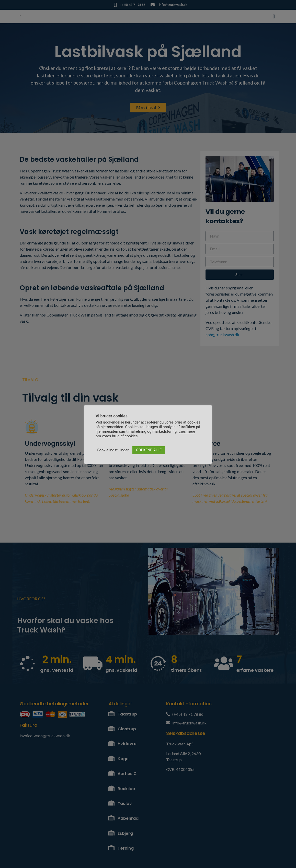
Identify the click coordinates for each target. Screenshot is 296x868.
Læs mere (187, 431)
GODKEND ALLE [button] (149, 450)
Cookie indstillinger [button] (113, 450)
